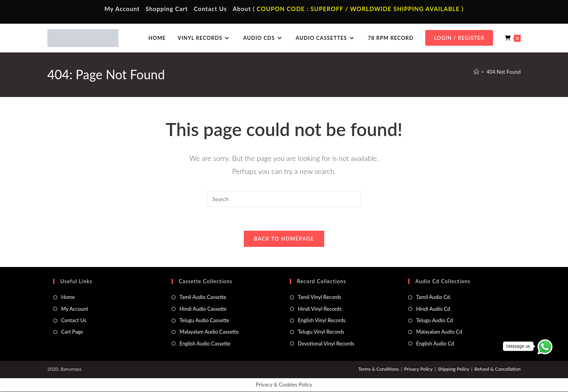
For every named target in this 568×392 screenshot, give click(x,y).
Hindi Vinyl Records (320, 309)
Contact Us (210, 9)
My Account (122, 9)
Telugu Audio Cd (434, 321)
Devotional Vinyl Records (326, 344)
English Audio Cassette (205, 344)
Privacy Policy (418, 369)
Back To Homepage (284, 239)
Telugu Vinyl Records (321, 332)
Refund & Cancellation (498, 369)
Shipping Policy (454, 369)
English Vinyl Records (322, 321)
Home (68, 297)
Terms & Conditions (378, 369)
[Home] (476, 72)
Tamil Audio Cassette (203, 297)
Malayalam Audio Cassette (209, 332)
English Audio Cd (435, 344)
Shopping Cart (167, 9)
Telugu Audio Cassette (204, 321)
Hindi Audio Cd (433, 309)
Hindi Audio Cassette (203, 309)
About (242, 9)
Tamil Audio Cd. (433, 297)
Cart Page (72, 332)
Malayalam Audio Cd (439, 332)
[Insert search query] (284, 199)
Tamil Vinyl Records (319, 297)
